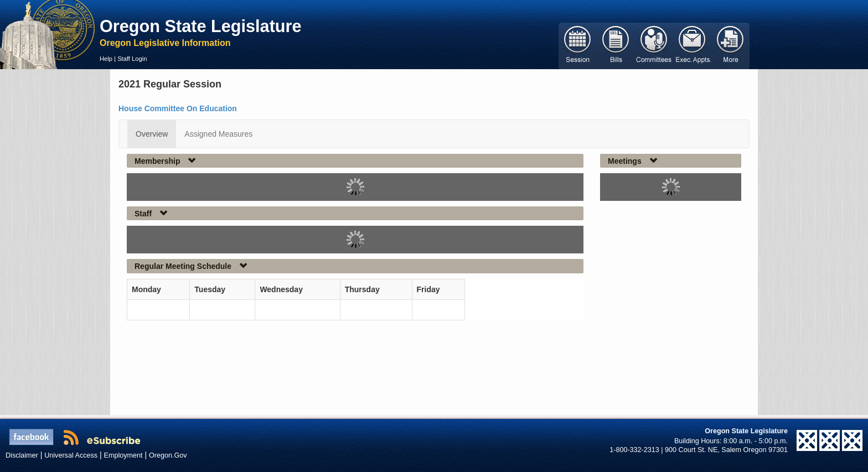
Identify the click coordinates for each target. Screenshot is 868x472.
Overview (152, 134)
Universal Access (71, 455)
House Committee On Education (178, 108)
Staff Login (132, 59)
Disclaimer (22, 455)
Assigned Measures (218, 134)
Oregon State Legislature (201, 26)
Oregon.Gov (168, 455)
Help (106, 59)
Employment (123, 455)
